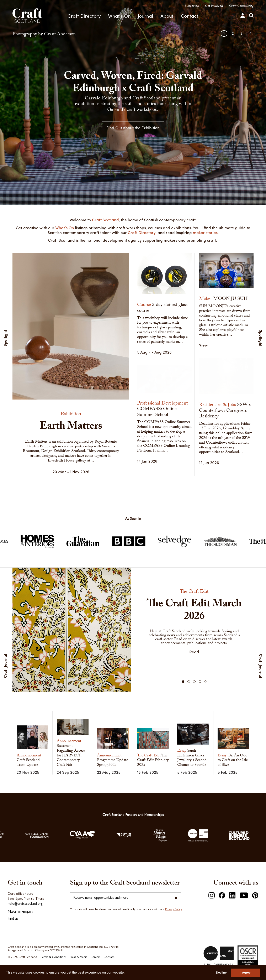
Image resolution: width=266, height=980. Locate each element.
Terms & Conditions (53, 957)
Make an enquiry (20, 912)
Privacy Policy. (174, 910)
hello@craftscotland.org (25, 904)
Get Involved (214, 6)
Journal (145, 16)
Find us (13, 919)
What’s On (65, 228)
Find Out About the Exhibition (133, 127)
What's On (119, 16)
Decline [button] (221, 973)
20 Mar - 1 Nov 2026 (71, 471)
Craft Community (241, 6)
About (167, 16)
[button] (183, 682)
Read (194, 652)
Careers (95, 957)
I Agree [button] (245, 973)
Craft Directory (84, 16)
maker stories (205, 232)
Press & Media (78, 957)
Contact (190, 16)
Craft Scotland (27, 16)
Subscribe (192, 6)
